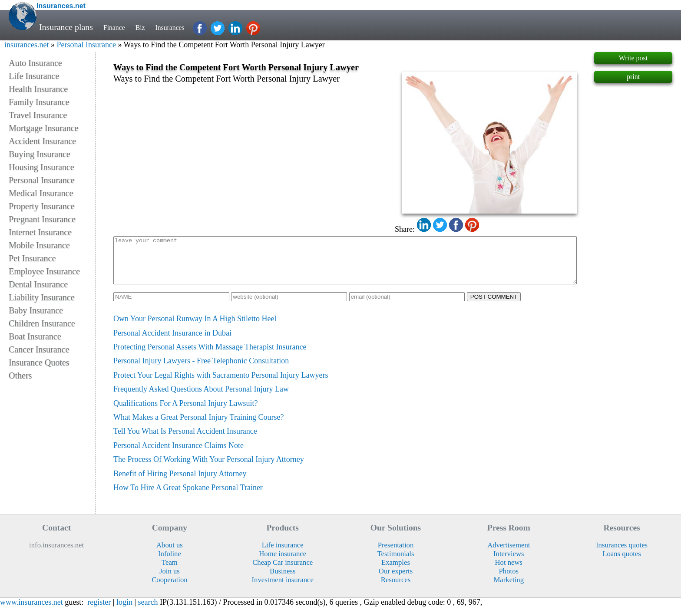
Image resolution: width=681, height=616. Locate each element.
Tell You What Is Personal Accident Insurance (185, 440)
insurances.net (26, 45)
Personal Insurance (86, 45)
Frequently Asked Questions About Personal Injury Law (201, 398)
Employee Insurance (44, 271)
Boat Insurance (35, 336)
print (633, 77)
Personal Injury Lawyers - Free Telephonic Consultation (201, 370)
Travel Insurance (38, 115)
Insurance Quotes (39, 362)
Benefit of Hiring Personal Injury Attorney (180, 483)
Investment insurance (283, 589)
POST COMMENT (494, 306)
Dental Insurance (38, 284)
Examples (396, 572)
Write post (633, 58)
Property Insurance (42, 206)
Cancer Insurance (39, 349)
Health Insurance (38, 89)
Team (170, 572)
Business (283, 580)
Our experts (396, 580)
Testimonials (395, 563)
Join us (170, 580)
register (99, 611)
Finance (117, 27)
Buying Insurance (40, 154)
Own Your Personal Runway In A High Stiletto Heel (195, 328)
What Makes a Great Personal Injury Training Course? (198, 426)
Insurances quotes (622, 554)
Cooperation (170, 589)
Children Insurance (42, 323)
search (148, 611)
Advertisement (509, 554)
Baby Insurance (36, 310)
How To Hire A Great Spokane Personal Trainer (188, 497)
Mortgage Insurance (44, 128)
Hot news (509, 572)
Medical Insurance (41, 193)
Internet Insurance (40, 232)
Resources (396, 589)
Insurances (182, 27)
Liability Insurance (42, 297)
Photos (509, 580)
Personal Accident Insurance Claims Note (179, 455)
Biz (147, 27)
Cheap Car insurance (283, 572)
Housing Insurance (41, 167)
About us (170, 554)
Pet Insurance (32, 258)
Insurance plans (66, 27)
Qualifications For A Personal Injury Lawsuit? (185, 412)
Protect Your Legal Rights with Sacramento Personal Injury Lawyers (221, 384)
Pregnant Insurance (42, 219)
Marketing (509, 589)
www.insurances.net (31, 611)
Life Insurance (34, 76)
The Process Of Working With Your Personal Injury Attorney (209, 468)
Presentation (396, 554)
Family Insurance (39, 102)
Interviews (509, 563)
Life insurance (283, 554)
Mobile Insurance (39, 245)
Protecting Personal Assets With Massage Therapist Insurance (210, 356)
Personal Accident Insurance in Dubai (172, 342)
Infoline (170, 563)
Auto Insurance (35, 63)
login (124, 611)
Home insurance (283, 563)
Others (20, 376)
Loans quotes (622, 563)
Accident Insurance (42, 141)
